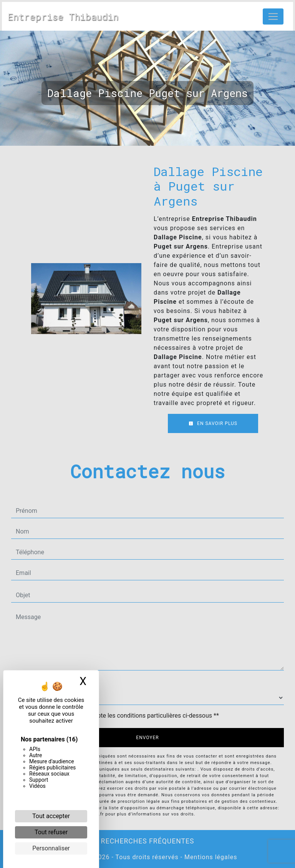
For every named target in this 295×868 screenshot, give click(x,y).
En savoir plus (213, 423)
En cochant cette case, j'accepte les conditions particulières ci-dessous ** (119, 716)
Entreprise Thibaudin (63, 16)
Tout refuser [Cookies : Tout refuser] (51, 832)
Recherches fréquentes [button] (148, 841)
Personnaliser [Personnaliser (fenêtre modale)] (51, 848)
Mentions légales (210, 857)
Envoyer (147, 738)
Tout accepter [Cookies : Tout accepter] (51, 816)
